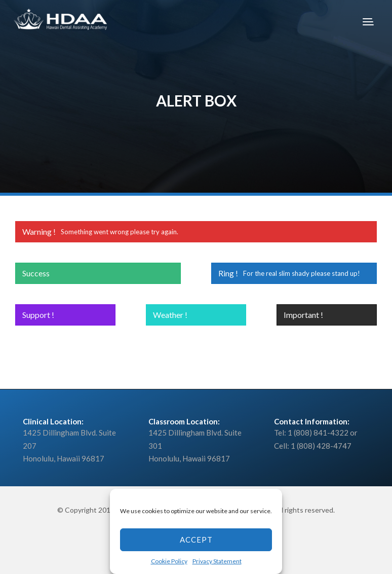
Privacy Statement (217, 561)
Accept (196, 540)
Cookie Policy (169, 561)
